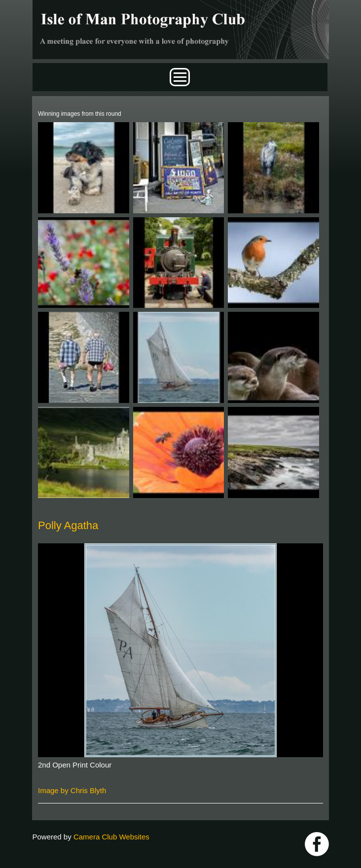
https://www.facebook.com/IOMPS (317, 844)
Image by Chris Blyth (72, 790)
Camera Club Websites (111, 837)
